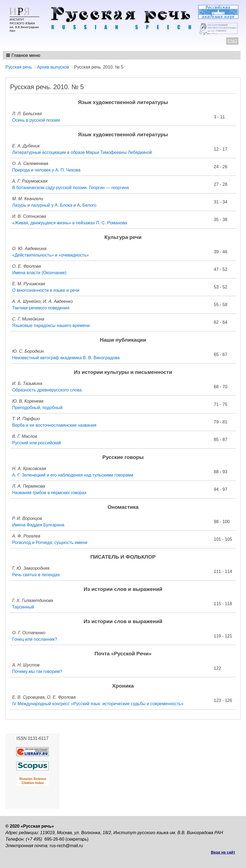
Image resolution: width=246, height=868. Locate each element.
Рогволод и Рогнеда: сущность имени (50, 542)
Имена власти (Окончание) (39, 273)
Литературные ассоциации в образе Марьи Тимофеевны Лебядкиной (82, 152)
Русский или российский (37, 443)
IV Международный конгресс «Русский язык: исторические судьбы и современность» (98, 704)
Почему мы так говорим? (37, 671)
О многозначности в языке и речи (46, 290)
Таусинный (23, 607)
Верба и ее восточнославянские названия (54, 425)
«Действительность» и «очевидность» (50, 255)
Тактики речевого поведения (41, 308)
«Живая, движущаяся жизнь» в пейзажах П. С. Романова (70, 223)
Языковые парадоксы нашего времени (51, 325)
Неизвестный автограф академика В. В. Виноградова (66, 358)
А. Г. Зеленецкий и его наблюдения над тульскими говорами (73, 475)
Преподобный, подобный (37, 408)
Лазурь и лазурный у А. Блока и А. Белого (54, 205)
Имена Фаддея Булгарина (38, 525)
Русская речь (19, 67)
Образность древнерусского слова (47, 390)
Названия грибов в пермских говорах (49, 493)
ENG (232, 41)
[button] (24, 55)
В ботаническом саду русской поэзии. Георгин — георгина (70, 188)
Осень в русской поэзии (36, 120)
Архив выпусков (53, 67)
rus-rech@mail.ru (66, 846)
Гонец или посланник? (35, 639)
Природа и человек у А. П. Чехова (46, 170)
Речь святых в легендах (36, 575)
